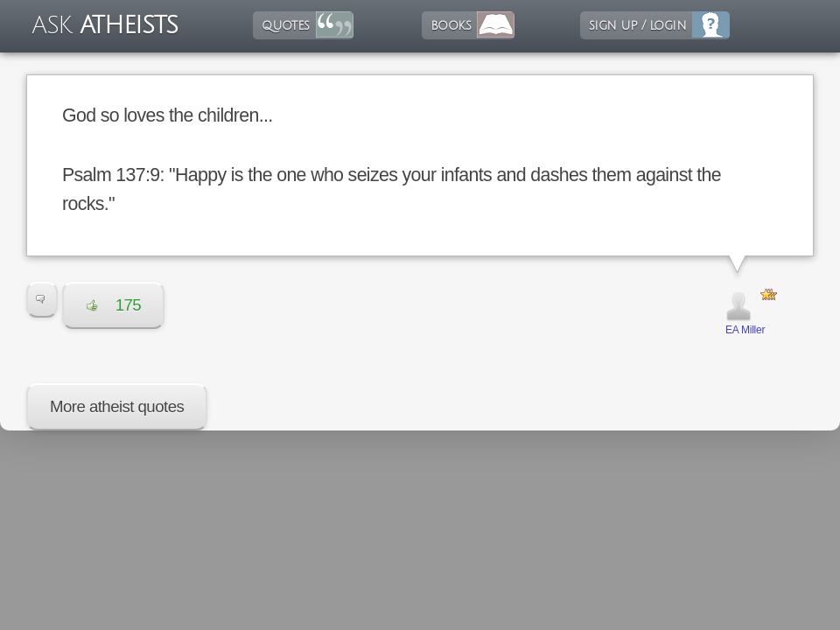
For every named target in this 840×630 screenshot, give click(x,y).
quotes (285, 25)
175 (113, 305)
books (451, 25)
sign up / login (637, 25)
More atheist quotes (117, 406)
